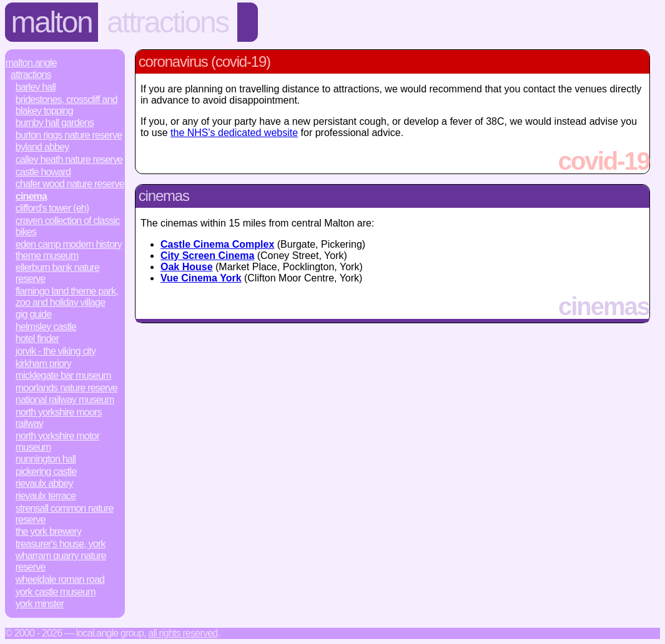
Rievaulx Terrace (46, 496)
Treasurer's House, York (61, 544)
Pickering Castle (46, 471)
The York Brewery (48, 531)
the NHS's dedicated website (234, 133)
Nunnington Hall (46, 459)
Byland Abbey (42, 147)
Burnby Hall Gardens (55, 123)
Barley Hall (36, 87)
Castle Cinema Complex (217, 244)
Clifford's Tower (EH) (52, 208)
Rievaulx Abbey (44, 483)
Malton (52, 22)
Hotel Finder (37, 339)
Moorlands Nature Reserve (66, 388)
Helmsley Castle (46, 327)
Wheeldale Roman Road (60, 579)
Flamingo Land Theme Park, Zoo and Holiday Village (67, 297)
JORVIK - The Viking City (56, 351)
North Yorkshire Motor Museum (57, 442)
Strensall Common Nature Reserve (65, 514)
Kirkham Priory (43, 363)
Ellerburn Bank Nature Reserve (57, 273)
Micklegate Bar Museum (63, 375)
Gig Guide (34, 314)
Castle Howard (43, 172)
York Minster (40, 604)
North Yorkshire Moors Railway (59, 418)
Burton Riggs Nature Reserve (69, 135)
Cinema (31, 196)
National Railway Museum (65, 400)
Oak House (187, 267)
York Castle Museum (56, 592)
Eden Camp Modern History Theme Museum (69, 250)
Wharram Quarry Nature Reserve (61, 561)
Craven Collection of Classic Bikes (68, 226)
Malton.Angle (31, 63)
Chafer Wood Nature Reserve (70, 184)
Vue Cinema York (201, 278)
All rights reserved (183, 633)
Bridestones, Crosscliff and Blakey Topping (66, 105)
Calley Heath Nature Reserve (69, 159)
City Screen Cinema (207, 256)
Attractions (168, 22)
